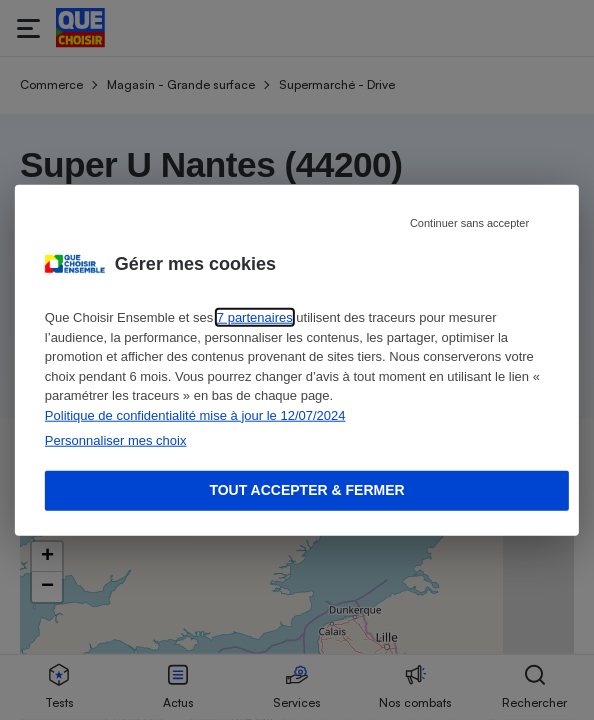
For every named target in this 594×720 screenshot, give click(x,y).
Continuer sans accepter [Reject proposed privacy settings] (469, 223)
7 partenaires (255, 317)
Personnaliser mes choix (116, 440)
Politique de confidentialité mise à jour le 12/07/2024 (195, 414)
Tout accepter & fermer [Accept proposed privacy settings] (306, 490)
